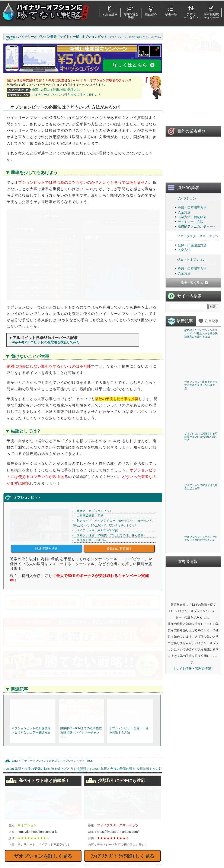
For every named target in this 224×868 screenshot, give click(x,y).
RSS (90, 703)
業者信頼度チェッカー (211, 16)
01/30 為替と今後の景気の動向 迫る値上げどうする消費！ (48, 711)
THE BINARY (143, 851)
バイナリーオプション (33, 703)
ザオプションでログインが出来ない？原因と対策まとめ (201, 551)
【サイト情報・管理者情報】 (193, 681)
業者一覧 (171, 15)
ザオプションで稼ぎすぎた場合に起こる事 (201, 500)
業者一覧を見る (192, 296)
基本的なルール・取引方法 (31, 840)
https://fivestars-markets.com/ (118, 774)
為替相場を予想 (131, 16)
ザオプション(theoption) (151, 834)
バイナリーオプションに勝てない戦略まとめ (115, 866)
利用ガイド (193, 834)
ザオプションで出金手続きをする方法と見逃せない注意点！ (201, 398)
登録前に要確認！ (119, 490)
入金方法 (184, 225)
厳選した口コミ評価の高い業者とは (56, 89)
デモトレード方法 (191, 235)
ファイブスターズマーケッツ (193, 249)
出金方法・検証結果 (192, 230)
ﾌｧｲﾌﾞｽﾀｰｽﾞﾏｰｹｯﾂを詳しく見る (122, 798)
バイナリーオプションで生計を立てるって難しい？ (66, 95)
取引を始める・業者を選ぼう (33, 846)
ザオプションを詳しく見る (43, 798)
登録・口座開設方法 (192, 220)
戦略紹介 (151, 15)
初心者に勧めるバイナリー (31, 828)
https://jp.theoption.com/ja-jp (38, 774)
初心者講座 (110, 15)
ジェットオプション (187, 272)
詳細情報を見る (46, 490)
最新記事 (185, 334)
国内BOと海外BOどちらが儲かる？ (96, 840)
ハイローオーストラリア (151, 828)
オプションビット (74, 703)
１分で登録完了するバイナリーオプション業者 (39, 853)
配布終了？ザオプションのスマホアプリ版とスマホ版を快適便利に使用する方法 (201, 346)
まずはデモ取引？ (191, 16)
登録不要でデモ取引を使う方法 (93, 828)
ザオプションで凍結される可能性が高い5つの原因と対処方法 (201, 450)
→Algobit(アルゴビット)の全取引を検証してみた (44, 284)
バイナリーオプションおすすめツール (98, 834)
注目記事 (212, 334)
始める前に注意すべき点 (29, 834)
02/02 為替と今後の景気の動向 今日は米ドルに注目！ (120, 712)
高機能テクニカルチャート (197, 239)
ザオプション (182, 211)
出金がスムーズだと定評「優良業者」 (39, 860)
